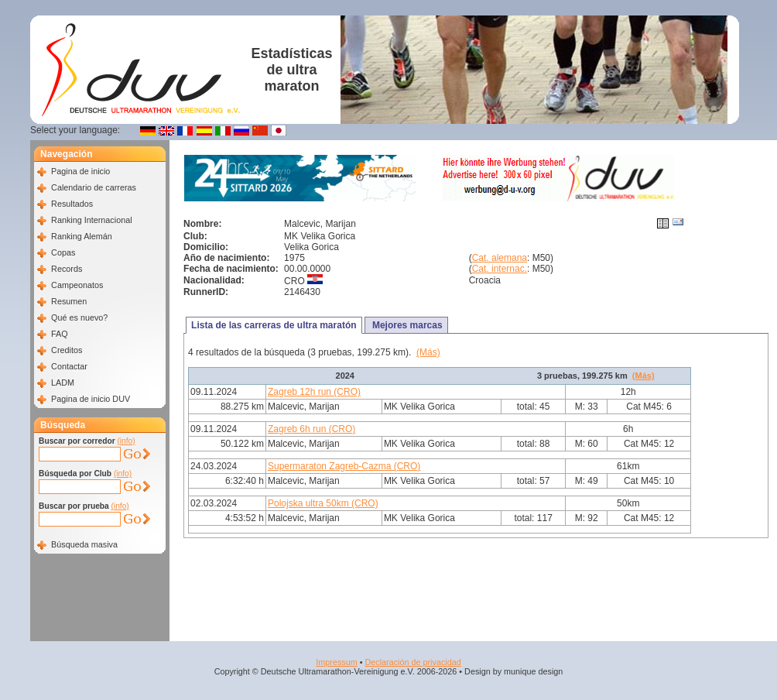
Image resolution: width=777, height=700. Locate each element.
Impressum (336, 662)
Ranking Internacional (91, 220)
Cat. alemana (500, 258)
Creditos (67, 350)
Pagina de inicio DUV (91, 399)
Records (67, 269)
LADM (63, 383)
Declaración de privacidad (412, 662)
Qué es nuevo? (79, 317)
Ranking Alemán (82, 236)
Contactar (69, 366)
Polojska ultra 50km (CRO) (323, 503)
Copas (63, 252)
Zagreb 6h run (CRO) (311, 429)
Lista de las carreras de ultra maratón (274, 325)
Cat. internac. (500, 269)
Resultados (72, 204)
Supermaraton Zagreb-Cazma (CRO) (344, 466)
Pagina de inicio (80, 171)
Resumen (69, 301)
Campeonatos (77, 285)
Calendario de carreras (94, 187)
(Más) (428, 352)
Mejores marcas (406, 325)
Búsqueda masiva (84, 544)
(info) (126, 441)
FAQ (60, 334)
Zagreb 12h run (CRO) (314, 392)
